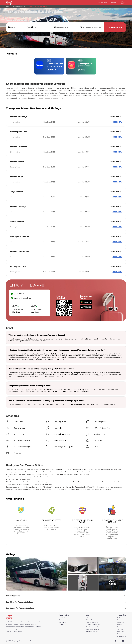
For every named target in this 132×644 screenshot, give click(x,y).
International (121, 636)
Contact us (62, 620)
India (119, 618)
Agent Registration (92, 631)
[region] (66, 66)
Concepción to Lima (19, 237)
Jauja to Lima (16, 192)
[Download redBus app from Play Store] (86, 303)
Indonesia (121, 620)
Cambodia (121, 629)
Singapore (121, 622)
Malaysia (120, 625)
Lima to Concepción (19, 252)
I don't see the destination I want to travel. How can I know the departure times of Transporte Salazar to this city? (57, 350)
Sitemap (62, 625)
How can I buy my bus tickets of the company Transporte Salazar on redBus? (41, 369)
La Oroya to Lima (18, 267)
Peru (119, 634)
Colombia (121, 631)
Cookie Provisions (92, 622)
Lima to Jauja (16, 177)
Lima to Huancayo (19, 117)
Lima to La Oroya (18, 207)
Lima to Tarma (17, 162)
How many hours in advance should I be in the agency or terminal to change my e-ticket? (46, 401)
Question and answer (93, 625)
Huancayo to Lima (19, 132)
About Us (62, 618)
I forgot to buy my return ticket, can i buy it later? (29, 386)
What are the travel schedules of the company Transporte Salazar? (37, 335)
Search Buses (115, 27)
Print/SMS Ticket (102, 3)
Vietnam (120, 627)
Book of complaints (92, 629)
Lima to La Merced (19, 147)
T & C (87, 618)
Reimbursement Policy (93, 627)
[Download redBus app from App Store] (86, 308)
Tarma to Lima (17, 222)
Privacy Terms (90, 620)
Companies (62, 622)
